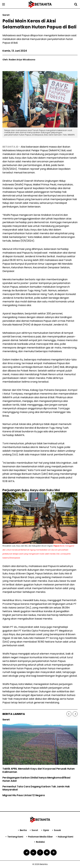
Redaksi (40, 842)
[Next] (75, 714)
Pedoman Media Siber (40, 837)
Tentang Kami (15, 837)
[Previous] (69, 714)
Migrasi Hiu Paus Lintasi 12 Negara (24, 795)
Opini (46, 830)
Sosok (57, 830)
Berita (23, 830)
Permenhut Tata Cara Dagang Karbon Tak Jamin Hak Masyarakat (36, 788)
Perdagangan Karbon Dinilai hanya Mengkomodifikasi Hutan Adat (36, 779)
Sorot (35, 830)
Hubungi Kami (65, 837)
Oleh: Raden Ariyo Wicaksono (19, 60)
